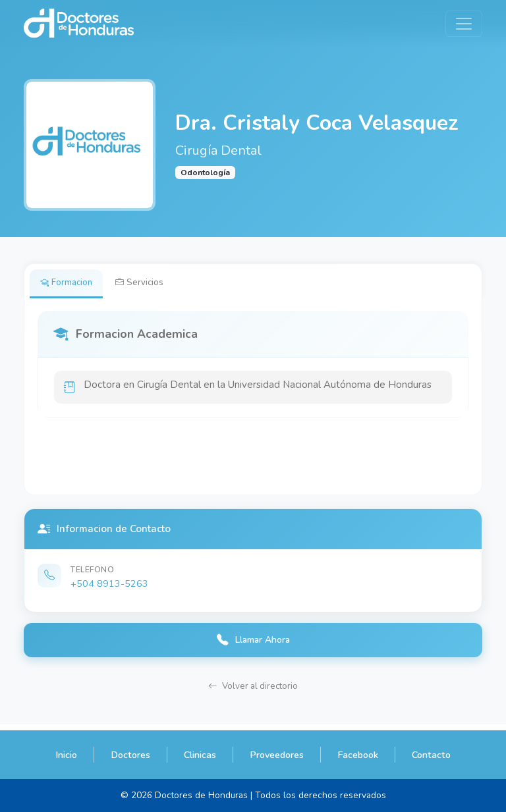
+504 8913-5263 (109, 586)
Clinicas (200, 755)
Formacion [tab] (69, 284)
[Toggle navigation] (464, 24)
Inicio (66, 755)
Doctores (130, 755)
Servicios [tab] (147, 284)
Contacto (431, 755)
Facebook (358, 755)
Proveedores (277, 755)
